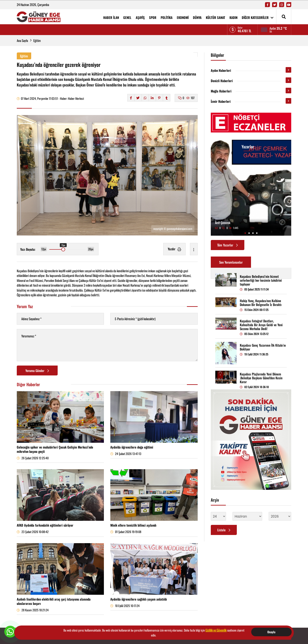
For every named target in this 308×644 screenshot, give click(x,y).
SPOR (153, 17)
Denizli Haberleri (222, 81)
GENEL (127, 17)
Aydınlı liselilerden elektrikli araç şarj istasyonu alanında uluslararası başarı (54, 601)
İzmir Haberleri (221, 101)
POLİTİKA (167, 17)
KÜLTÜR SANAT (216, 17)
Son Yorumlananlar (231, 262)
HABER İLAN (111, 17)
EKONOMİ (183, 17)
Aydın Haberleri (221, 70)
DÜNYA (197, 17)
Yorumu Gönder (37, 370)
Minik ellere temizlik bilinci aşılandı (133, 525)
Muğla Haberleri (221, 91)
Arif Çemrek (223, 223)
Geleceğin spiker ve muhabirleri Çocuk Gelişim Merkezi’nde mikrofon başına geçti (55, 449)
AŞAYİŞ (140, 17)
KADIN (233, 17)
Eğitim (37, 40)
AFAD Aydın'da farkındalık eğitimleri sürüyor (45, 525)
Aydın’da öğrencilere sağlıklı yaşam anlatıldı (139, 599)
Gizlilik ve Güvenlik (216, 630)
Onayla (271, 632)
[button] (245, 233)
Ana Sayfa (22, 40)
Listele (224, 530)
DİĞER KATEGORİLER (258, 17)
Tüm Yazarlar (228, 245)
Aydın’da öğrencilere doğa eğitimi (132, 447)
